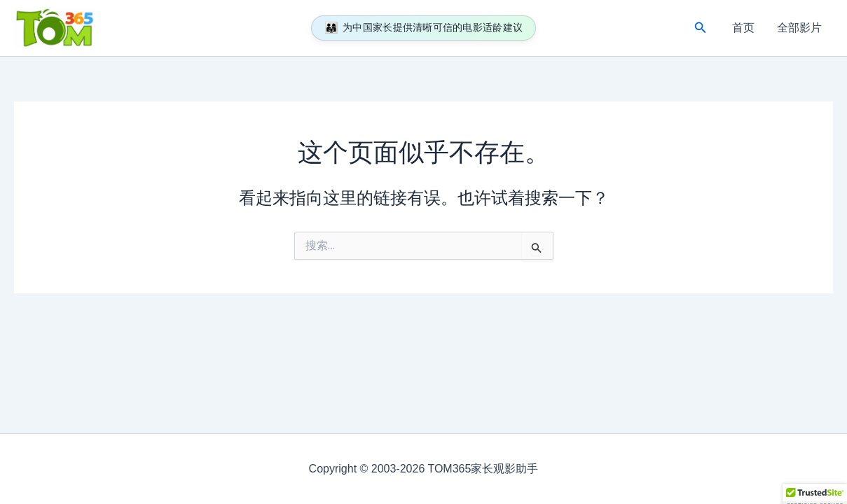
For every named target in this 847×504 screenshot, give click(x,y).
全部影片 (799, 28)
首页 (743, 28)
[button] (701, 28)
